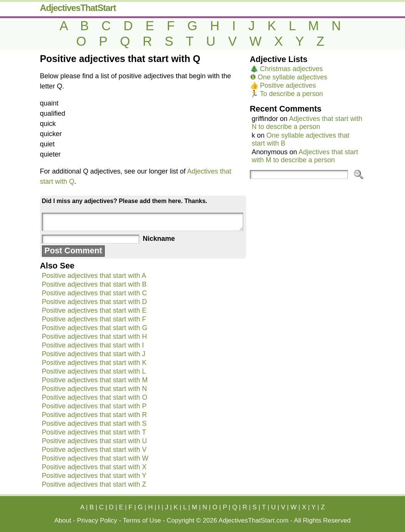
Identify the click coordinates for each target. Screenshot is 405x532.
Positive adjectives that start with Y (94, 476)
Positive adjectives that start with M (95, 380)
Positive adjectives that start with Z (94, 484)
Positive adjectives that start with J (94, 354)
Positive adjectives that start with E (94, 310)
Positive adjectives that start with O (95, 397)
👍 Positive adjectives (283, 85)
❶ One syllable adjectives (289, 77)
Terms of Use (142, 520)
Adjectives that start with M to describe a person (305, 156)
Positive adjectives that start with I (93, 345)
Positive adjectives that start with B (94, 284)
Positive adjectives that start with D (95, 302)
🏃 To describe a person (287, 94)
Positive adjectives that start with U (95, 441)
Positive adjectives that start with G (95, 328)
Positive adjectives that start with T (94, 432)
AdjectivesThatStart (78, 8)
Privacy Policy (97, 520)
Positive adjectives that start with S (94, 423)
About (63, 520)
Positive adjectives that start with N (95, 389)
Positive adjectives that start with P (94, 406)
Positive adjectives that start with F (94, 319)
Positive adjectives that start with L (94, 371)
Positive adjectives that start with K (94, 363)
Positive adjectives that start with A (94, 276)
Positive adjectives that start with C (95, 293)
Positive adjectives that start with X (94, 467)
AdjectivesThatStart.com (254, 520)
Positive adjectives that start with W (95, 458)
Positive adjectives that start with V (94, 450)
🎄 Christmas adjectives (286, 69)
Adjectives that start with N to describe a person (307, 123)
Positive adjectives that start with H (95, 337)
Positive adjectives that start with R (95, 415)
